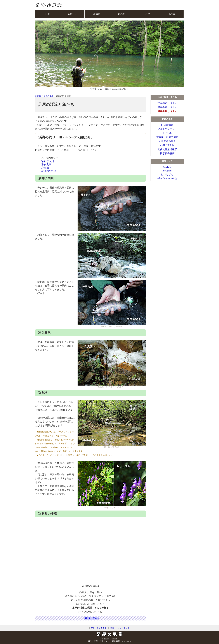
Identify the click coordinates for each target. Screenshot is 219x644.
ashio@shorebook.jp (167, 178)
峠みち (122, 14)
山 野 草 (167, 133)
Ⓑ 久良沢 (46, 165)
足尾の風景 (49, 96)
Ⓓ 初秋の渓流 (49, 171)
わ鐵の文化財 (167, 145)
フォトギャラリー (167, 129)
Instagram (167, 171)
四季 (47, 14)
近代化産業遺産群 (167, 149)
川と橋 (171, 14)
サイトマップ (123, 628)
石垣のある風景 (167, 141)
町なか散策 (167, 125)
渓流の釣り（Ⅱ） (167, 107)
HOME (38, 96)
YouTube (167, 167)
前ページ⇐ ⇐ (92, 618)
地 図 (112, 628)
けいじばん (167, 174)
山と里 (146, 14)
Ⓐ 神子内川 (47, 161)
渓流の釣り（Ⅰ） (167, 103)
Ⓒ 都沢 (45, 168)
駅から (72, 14)
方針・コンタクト (99, 628)
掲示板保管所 (167, 153)
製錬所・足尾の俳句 (167, 137)
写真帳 (97, 14)
